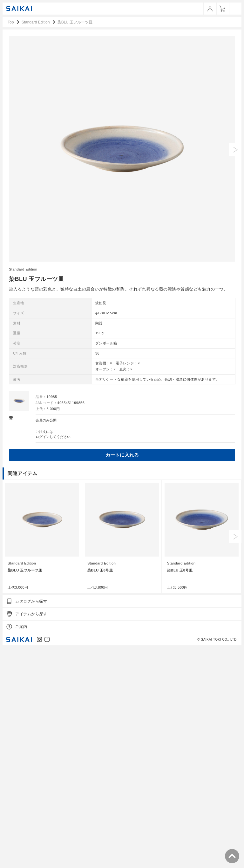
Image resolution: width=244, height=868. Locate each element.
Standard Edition (23, 489)
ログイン (43, 657)
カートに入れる (122, 675)
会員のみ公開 (46, 640)
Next (235, 756)
